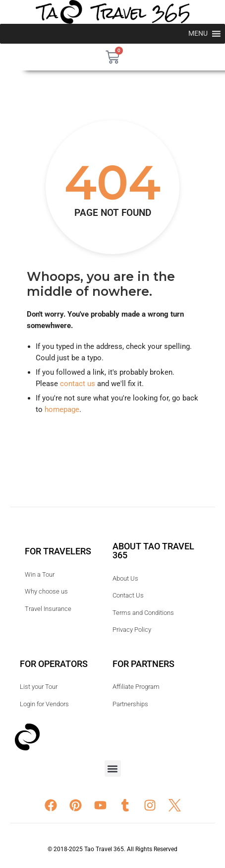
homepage (62, 409)
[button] (113, 768)
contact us (78, 384)
